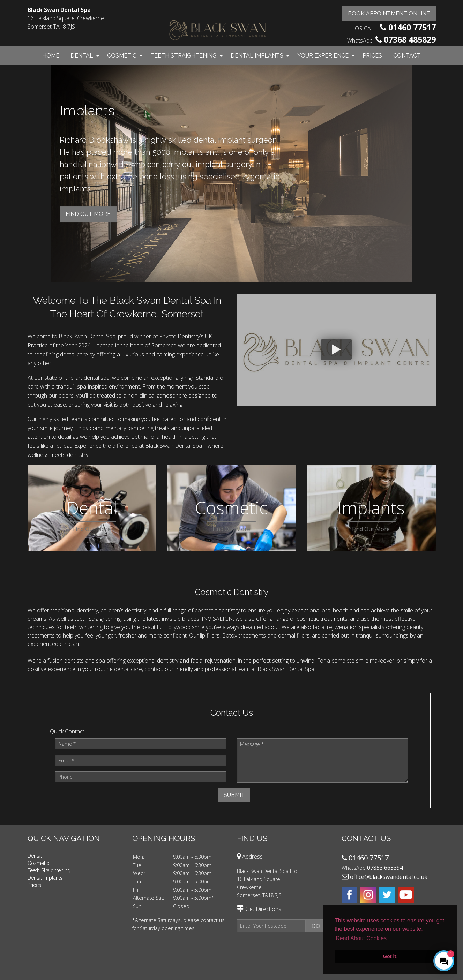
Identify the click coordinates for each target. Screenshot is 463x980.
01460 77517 (412, 27)
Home (51, 56)
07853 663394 (385, 868)
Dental (82, 56)
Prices (372, 56)
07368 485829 (410, 39)
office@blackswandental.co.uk (389, 877)
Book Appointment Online (389, 13)
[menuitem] (51, 55)
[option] (232, 175)
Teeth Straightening (184, 56)
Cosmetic (122, 56)
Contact (407, 56)
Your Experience (323, 56)
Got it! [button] (390, 956)
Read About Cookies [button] (361, 938)
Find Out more (88, 214)
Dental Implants (257, 56)
